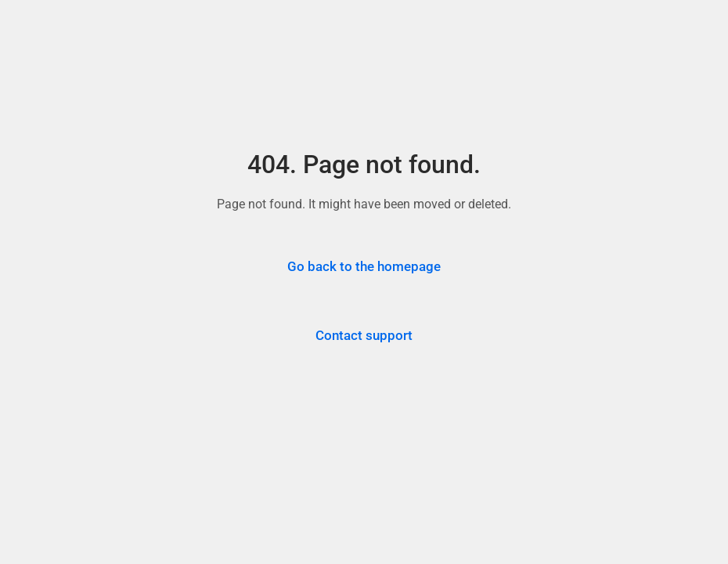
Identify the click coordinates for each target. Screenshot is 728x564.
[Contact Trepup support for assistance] (364, 336)
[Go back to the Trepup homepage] (364, 267)
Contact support (364, 335)
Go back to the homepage (364, 266)
